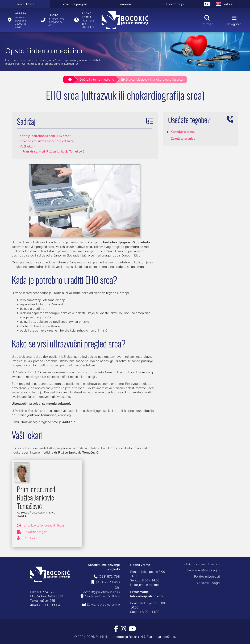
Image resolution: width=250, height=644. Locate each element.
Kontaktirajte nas (183, 132)
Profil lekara (29, 538)
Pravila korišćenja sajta (204, 570)
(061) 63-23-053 (108, 582)
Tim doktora (25, 4)
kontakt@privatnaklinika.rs (101, 592)
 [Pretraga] (207, 21)
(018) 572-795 (109, 577)
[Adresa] (19, 20)
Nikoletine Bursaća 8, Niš (102, 596)
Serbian (225, 4)
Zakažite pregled (75, 4)
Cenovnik (125, 4)
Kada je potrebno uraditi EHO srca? (45, 136)
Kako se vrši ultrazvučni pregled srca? (47, 141)
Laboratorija (175, 4)
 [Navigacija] (234, 21)
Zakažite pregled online (103, 604)
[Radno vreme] (86, 20)
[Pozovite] (53, 20)
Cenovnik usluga (209, 583)
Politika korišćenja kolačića (201, 564)
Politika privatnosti (207, 576)
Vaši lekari (27, 146)
